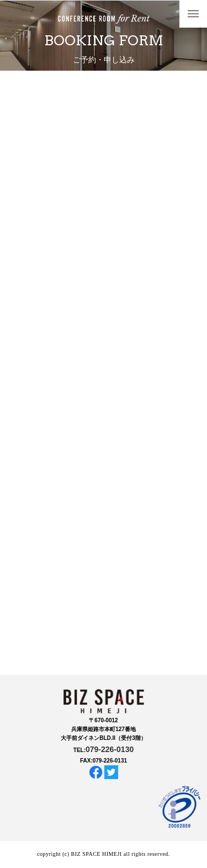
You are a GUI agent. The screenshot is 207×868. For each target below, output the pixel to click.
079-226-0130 (110, 749)
